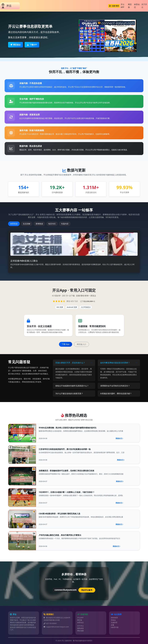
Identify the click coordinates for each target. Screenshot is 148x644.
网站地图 (80, 631)
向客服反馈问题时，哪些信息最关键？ (116, 393)
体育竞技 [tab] (14, 224)
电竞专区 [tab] (52, 224)
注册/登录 (114, 6)
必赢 (113, 625)
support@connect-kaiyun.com (58, 627)
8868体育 (114, 618)
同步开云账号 (87, 590)
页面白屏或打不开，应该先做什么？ (70, 363)
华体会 (113, 620)
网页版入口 (82, 344)
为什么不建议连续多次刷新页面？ (69, 393)
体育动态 (137, 6)
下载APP (32, 45)
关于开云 (80, 626)
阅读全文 (119, 438)
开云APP (123, 6)
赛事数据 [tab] (39, 224)
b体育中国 (115, 627)
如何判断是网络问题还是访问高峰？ (115, 363)
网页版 (130, 6)
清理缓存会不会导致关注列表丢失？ (115, 386)
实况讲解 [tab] (27, 224)
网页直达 (15, 45)
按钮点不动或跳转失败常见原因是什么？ (72, 386)
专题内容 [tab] (65, 224)
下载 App (66, 344)
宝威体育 (114, 622)
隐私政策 (80, 628)
